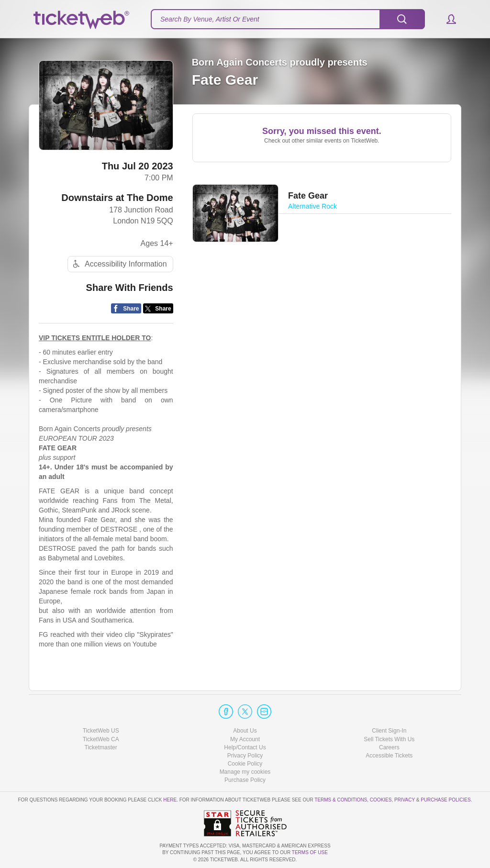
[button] (447, 19)
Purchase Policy (245, 780)
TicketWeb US (101, 731)
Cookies (381, 800)
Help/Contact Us (245, 747)
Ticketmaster (101, 747)
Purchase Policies (445, 800)
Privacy (405, 800)
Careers (389, 747)
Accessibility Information (119, 264)
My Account (245, 739)
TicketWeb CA (101, 739)
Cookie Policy (245, 764)
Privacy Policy (245, 756)
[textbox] (288, 19)
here (170, 800)
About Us (245, 731)
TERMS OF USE (310, 852)
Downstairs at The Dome (117, 198)
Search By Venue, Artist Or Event (210, 19)
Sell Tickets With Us (389, 739)
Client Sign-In (389, 731)
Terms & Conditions (341, 800)
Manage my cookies (245, 772)
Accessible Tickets (389, 756)
